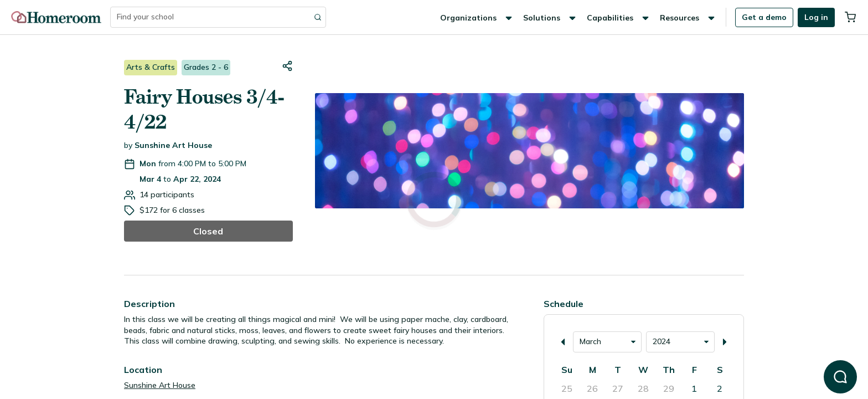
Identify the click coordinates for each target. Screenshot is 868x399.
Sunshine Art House (173, 145)
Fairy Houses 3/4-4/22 (204, 109)
